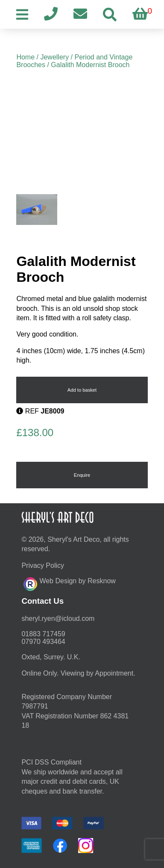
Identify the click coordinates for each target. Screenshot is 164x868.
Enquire (82, 475)
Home (25, 57)
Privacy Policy (43, 565)
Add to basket (82, 390)
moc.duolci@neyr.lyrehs (58, 619)
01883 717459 (43, 634)
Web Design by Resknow (69, 583)
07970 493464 (43, 642)
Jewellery (54, 57)
